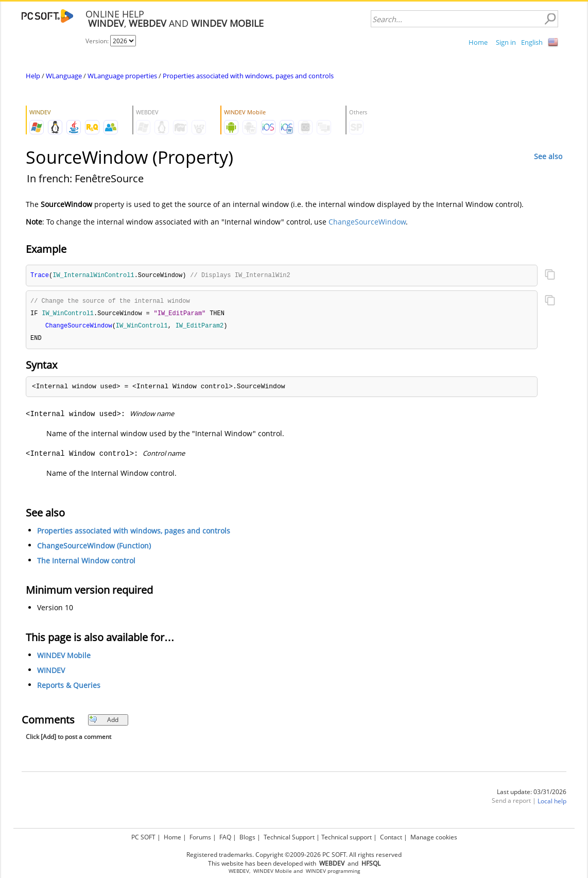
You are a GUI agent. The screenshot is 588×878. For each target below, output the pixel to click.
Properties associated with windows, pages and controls (248, 76)
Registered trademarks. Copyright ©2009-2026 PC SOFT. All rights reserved (294, 855)
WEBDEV (239, 871)
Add (104, 722)
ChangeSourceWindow (367, 222)
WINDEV (51, 673)
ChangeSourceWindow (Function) (94, 548)
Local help (552, 804)
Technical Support (289, 837)
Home (478, 42)
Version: (98, 41)
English (532, 42)
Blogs (247, 837)
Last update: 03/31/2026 (532, 794)
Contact (391, 837)
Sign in (506, 42)
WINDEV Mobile (64, 658)
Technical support (347, 837)
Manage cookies (434, 837)
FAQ (225, 837)
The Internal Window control (86, 563)
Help (33, 76)
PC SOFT (143, 837)
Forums (200, 837)
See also (548, 156)
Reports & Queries (69, 688)
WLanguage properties (122, 76)
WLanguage (64, 76)
